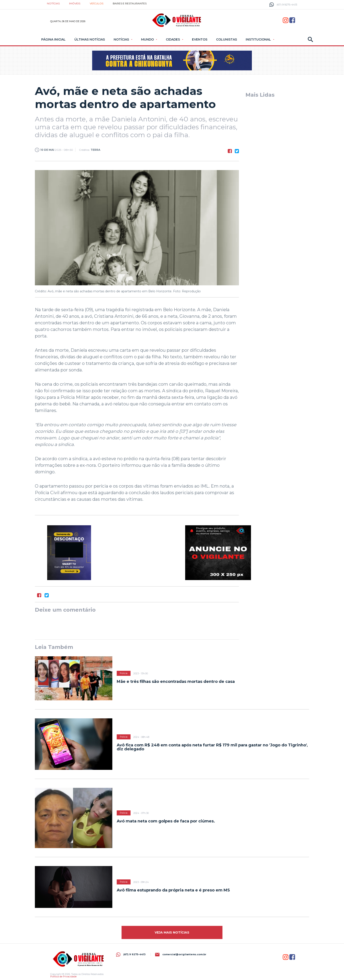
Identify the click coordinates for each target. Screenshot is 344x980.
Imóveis (75, 3)
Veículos (97, 3)
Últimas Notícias (90, 39)
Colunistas (227, 39)
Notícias (53, 3)
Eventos (200, 39)
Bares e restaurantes (130, 3)
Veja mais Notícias (172, 932)
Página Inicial (53, 39)
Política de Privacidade (63, 976)
